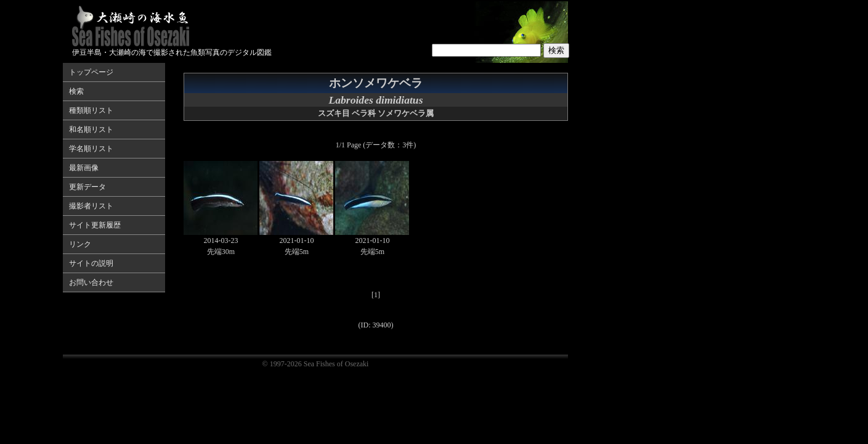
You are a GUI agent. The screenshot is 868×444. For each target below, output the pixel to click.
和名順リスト (91, 129)
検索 (76, 91)
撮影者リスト (91, 206)
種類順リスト (91, 110)
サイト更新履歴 (95, 225)
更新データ (87, 187)
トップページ (91, 72)
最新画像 (84, 168)
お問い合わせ (91, 282)
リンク (80, 244)
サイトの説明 (91, 263)
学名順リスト (91, 149)
